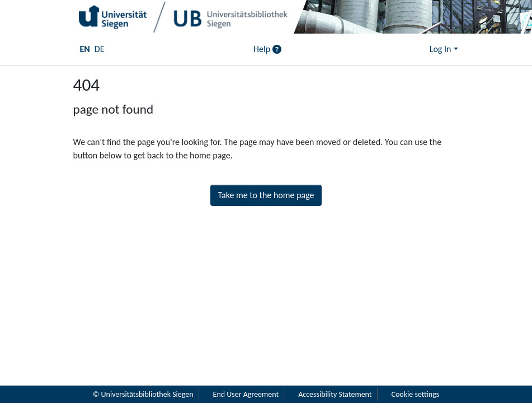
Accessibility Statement (335, 394)
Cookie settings (416, 394)
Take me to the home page (266, 195)
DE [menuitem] (100, 49)
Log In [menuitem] (441, 49)
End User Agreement (246, 394)
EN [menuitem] (85, 49)
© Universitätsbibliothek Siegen (143, 394)
